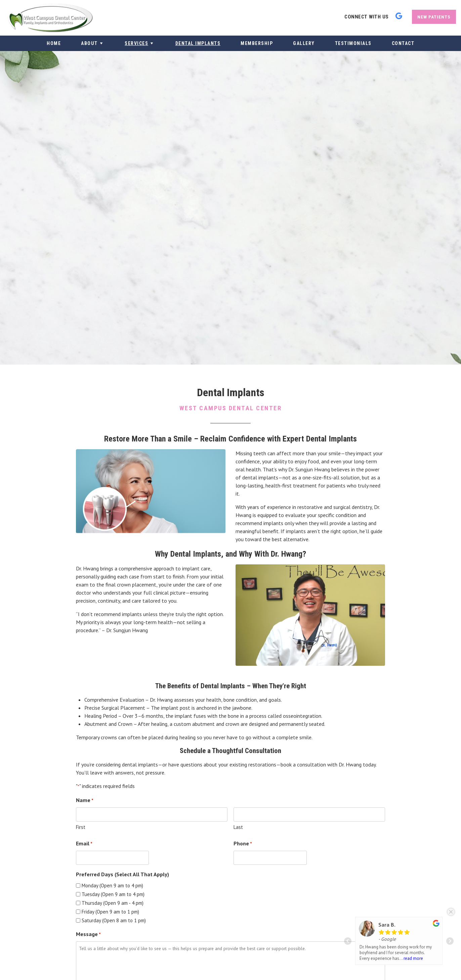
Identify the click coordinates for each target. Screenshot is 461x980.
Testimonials (353, 43)
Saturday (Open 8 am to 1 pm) (114, 920)
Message (88, 935)
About (93, 43)
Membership (257, 43)
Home (54, 43)
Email (84, 844)
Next (450, 941)
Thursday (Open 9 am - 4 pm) (113, 903)
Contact (403, 43)
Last (238, 827)
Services (140, 43)
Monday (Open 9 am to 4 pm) (112, 885)
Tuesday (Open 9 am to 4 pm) (113, 894)
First (81, 827)
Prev (348, 941)
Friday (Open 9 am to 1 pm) (110, 912)
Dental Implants (198, 43)
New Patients (434, 17)
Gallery (304, 43)
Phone (243, 844)
